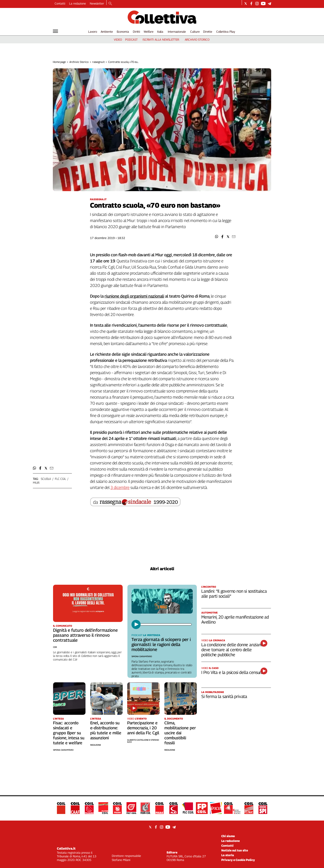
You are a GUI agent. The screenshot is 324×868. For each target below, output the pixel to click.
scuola (46, 479)
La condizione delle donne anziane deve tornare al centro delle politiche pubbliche (232, 650)
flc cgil (60, 479)
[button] (217, 237)
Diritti (136, 32)
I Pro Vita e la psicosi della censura (232, 672)
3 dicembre (120, 487)
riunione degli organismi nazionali (134, 296)
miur (36, 483)
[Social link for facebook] (251, 4)
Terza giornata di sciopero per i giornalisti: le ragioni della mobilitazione (161, 644)
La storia (228, 855)
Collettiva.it (66, 848)
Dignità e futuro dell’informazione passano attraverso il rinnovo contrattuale (85, 635)
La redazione (78, 3)
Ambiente (107, 32)
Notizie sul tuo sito (235, 850)
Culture (195, 32)
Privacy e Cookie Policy (238, 860)
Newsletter (97, 3)
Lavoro (93, 32)
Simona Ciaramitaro (142, 656)
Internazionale (177, 32)
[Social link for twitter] (246, 4)
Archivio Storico (79, 62)
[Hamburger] (55, 31)
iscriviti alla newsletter (161, 39)
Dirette (208, 32)
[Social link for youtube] (263, 4)
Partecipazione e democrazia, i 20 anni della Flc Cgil (143, 728)
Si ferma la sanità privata (224, 696)
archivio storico (197, 39)
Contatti (60, 3)
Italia (160, 32)
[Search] (110, 4)
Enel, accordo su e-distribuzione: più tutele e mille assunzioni (106, 730)
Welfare (149, 32)
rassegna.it (99, 62)
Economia (123, 32)
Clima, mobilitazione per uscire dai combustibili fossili (180, 733)
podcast (131, 39)
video (118, 39)
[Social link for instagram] (257, 4)
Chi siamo (228, 836)
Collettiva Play (226, 32)
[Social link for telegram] (269, 4)
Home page (59, 62)
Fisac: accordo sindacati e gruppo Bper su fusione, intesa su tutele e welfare (69, 733)
